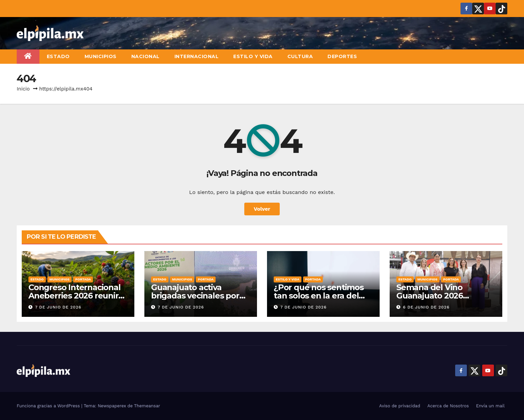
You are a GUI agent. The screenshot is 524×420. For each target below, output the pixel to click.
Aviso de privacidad (400, 406)
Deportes (342, 56)
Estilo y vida (253, 56)
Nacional (146, 56)
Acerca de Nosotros (448, 406)
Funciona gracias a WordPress (49, 406)
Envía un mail (490, 406)
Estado (58, 56)
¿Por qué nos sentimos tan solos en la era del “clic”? (319, 296)
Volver (262, 209)
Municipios (101, 56)
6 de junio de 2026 (426, 307)
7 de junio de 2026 (58, 307)
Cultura (300, 56)
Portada (83, 279)
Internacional (197, 56)
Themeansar (147, 406)
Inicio (23, 89)
